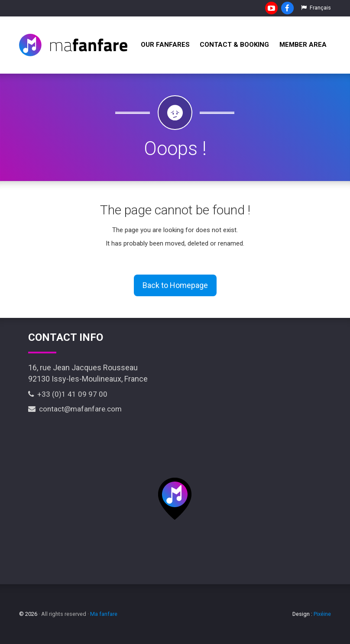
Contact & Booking (234, 45)
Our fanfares (165, 45)
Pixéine (322, 614)
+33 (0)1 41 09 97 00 (68, 394)
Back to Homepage (175, 285)
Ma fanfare (104, 614)
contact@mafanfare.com (75, 409)
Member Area (303, 45)
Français (316, 8)
